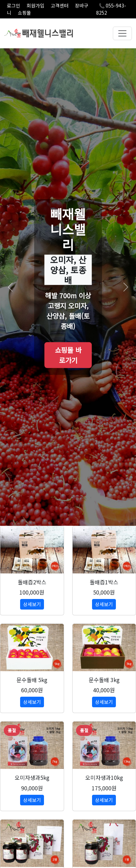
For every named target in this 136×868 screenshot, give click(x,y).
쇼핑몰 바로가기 (68, 355)
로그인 (13, 5)
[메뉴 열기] (122, 33)
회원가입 (35, 5)
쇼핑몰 (24, 13)
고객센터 (60, 5)
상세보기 (32, 604)
